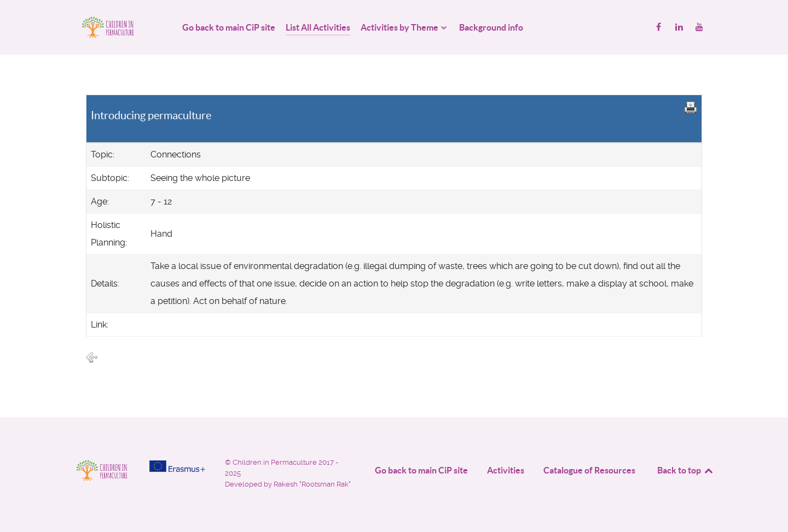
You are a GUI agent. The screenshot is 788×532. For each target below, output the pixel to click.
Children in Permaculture (276, 462)
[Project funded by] (177, 466)
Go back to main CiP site (421, 470)
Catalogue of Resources (589, 470)
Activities (506, 470)
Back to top (686, 470)
